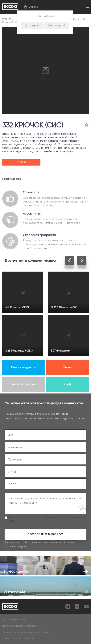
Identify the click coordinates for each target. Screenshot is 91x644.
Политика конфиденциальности (19, 626)
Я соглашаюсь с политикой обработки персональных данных (45, 519)
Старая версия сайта (14, 619)
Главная (7, 19)
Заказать (21, 162)
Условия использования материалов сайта (26, 632)
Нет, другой (57, 25)
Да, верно (32, 25)
